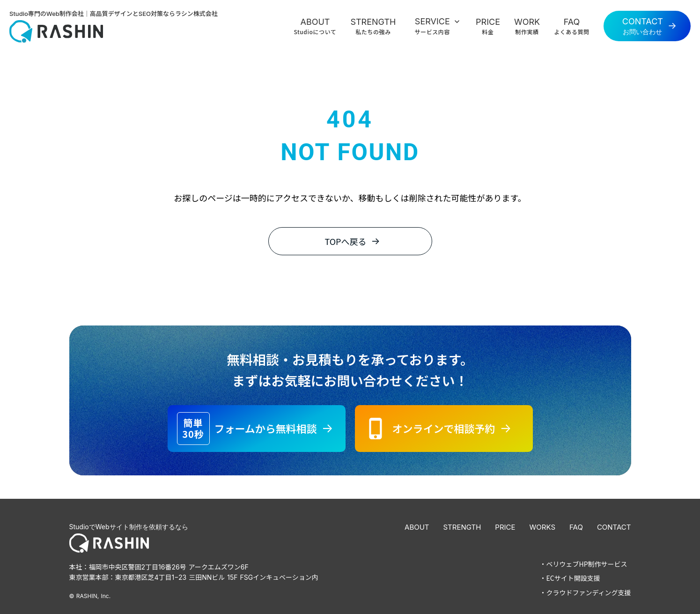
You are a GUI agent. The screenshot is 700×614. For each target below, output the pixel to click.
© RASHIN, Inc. (90, 596)
